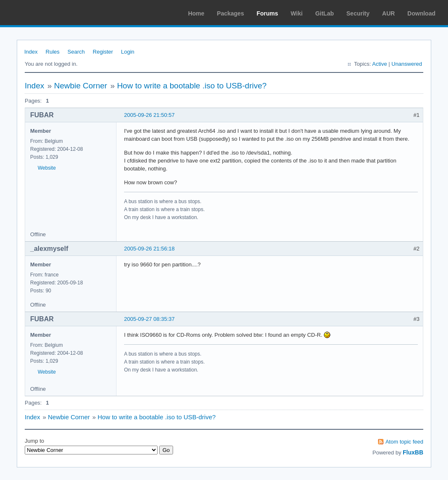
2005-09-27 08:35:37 (149, 319)
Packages (231, 13)
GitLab (324, 13)
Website (47, 168)
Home (196, 13)
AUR (388, 13)
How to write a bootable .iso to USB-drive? (192, 86)
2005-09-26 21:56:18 (149, 249)
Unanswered (407, 64)
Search (76, 52)
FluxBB (413, 452)
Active (379, 64)
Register (103, 52)
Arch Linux (46, 13)
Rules (53, 52)
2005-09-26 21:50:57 (149, 115)
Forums (267, 13)
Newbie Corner (81, 86)
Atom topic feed (404, 442)
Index (31, 52)
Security (358, 13)
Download (421, 13)
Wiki (297, 13)
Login (128, 52)
